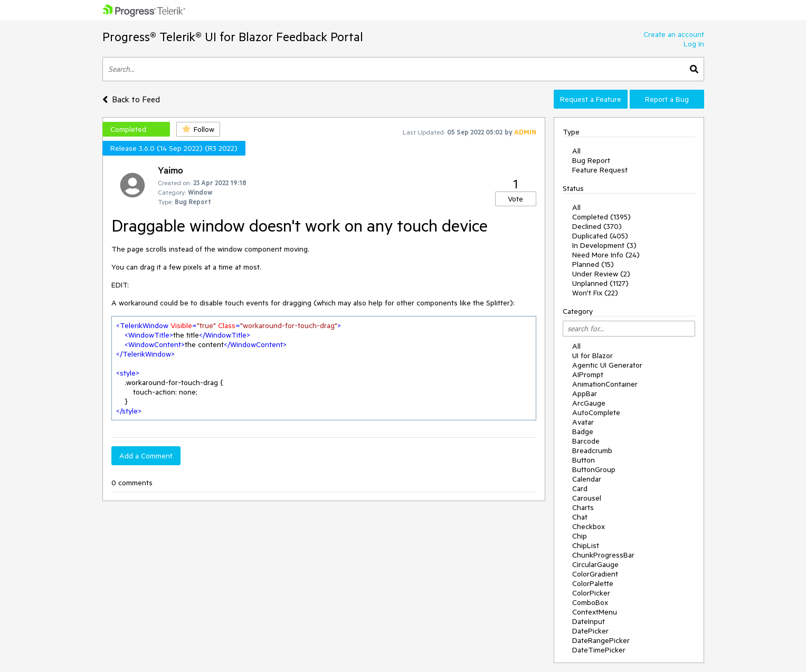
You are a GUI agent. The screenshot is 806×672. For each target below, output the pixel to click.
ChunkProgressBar (603, 555)
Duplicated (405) (600, 236)
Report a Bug (667, 99)
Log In (694, 44)
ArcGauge (589, 403)
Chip (580, 536)
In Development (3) (604, 245)
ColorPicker (591, 593)
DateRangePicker (601, 640)
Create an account (674, 34)
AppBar (585, 393)
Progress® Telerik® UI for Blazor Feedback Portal (233, 37)
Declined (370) (597, 226)
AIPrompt (588, 375)
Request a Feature (591, 99)
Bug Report (591, 160)
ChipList (586, 545)
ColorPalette (593, 583)
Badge (583, 431)
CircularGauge (595, 564)
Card (580, 488)
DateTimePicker (599, 650)
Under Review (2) (601, 274)
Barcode (586, 441)
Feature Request (600, 170)
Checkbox (589, 526)
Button (584, 460)
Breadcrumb (592, 450)
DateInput (589, 621)
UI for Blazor (592, 356)
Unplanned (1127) (600, 283)
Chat (580, 517)
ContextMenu (595, 612)
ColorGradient (595, 574)
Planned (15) (593, 264)
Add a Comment (146, 456)
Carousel (587, 498)
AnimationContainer (605, 384)
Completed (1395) (601, 217)
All (576, 151)
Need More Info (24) (606, 255)
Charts (583, 507)
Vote (515, 199)
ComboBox (590, 602)
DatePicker (590, 631)
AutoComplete (596, 412)
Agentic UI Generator (607, 365)
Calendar (587, 479)
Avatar (583, 422)
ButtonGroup (594, 469)
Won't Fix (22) (595, 293)
